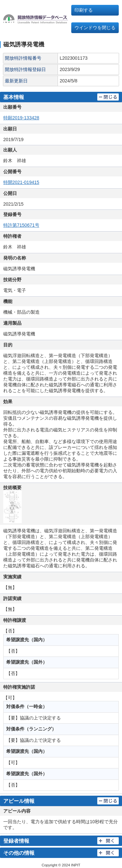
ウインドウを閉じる (95, 28)
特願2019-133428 (21, 118)
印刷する (84, 10)
